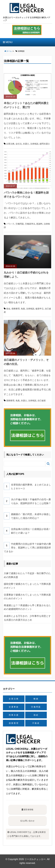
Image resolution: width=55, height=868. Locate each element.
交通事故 (14, 707)
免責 (23, 309)
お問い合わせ (27, 821)
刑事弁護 (14, 715)
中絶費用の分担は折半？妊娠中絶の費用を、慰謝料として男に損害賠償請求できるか (27, 548)
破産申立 (40, 309)
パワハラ (10, 224)
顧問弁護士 (45, 144)
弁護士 (26, 144)
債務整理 (16, 309)
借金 (8, 309)
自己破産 (42, 401)
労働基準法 (30, 224)
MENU (8, 42)
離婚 (36, 699)
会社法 (19, 144)
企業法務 (10, 144)
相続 (36, 715)
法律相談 (34, 144)
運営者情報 (28, 810)
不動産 (36, 723)
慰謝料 (39, 224)
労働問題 (20, 224)
